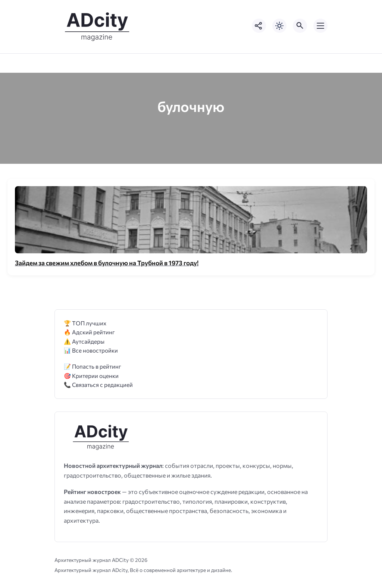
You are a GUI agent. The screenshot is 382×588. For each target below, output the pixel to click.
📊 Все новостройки (91, 350)
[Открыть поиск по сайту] (300, 26)
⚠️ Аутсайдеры (84, 341)
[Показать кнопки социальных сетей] (259, 26)
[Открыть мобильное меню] (320, 26)
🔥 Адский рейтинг (89, 332)
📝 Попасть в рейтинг (93, 366)
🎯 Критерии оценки (91, 376)
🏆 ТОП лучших (85, 323)
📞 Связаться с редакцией (98, 384)
